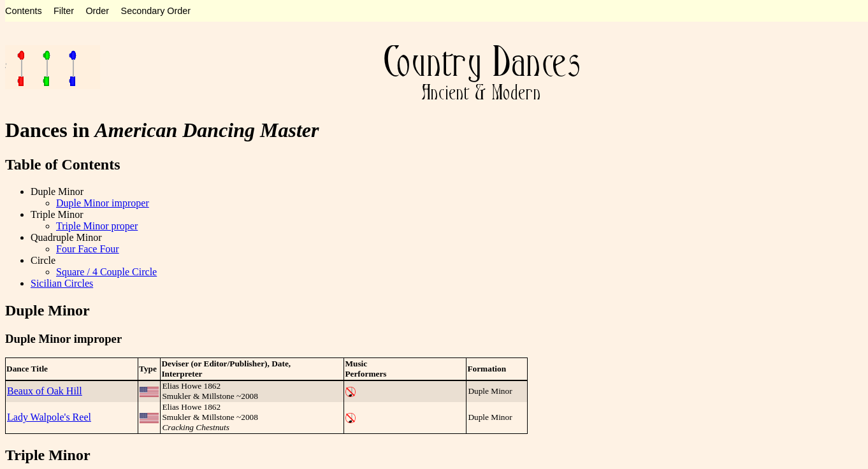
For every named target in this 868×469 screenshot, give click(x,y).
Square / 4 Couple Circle (106, 272)
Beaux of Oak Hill (45, 391)
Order (97, 11)
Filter (64, 11)
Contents (24, 11)
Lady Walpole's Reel (49, 417)
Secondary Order (156, 11)
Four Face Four (88, 249)
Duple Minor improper (103, 203)
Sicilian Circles (62, 283)
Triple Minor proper (97, 226)
